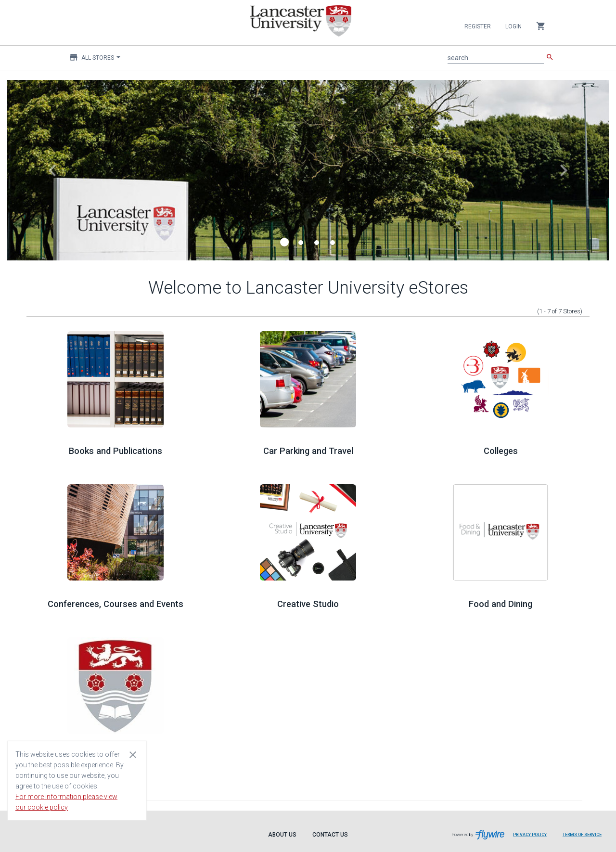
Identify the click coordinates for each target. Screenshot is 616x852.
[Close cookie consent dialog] (133, 754)
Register (478, 26)
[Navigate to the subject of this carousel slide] (308, 170)
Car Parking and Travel (308, 451)
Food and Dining (500, 604)
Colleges (501, 451)
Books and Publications (115, 451)
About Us (282, 835)
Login (513, 26)
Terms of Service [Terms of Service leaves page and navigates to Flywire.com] (582, 835)
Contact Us (330, 835)
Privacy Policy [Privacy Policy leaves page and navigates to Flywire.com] (530, 835)
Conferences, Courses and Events (115, 604)
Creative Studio (308, 604)
